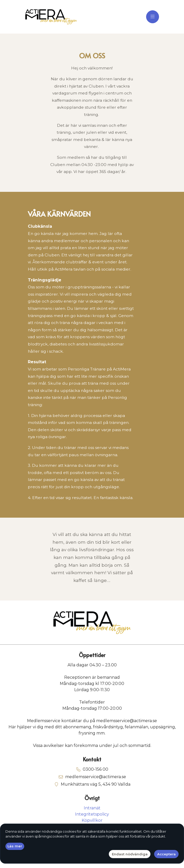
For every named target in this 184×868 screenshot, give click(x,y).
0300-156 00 (95, 769)
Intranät (92, 808)
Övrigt (92, 798)
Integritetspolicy (92, 814)
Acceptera (166, 854)
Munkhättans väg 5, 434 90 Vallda (96, 784)
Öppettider (92, 655)
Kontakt (92, 760)
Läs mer (15, 846)
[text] (92, 120)
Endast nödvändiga (130, 854)
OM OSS (92, 56)
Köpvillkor (92, 820)
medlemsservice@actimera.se (96, 777)
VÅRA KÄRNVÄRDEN (59, 214)
